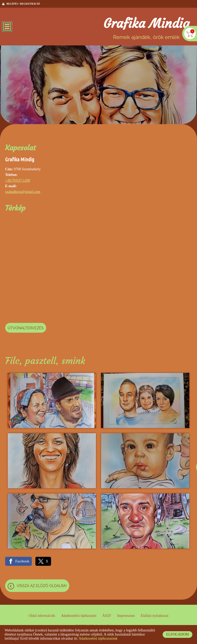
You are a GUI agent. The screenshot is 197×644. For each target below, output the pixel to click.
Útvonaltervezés (26, 328)
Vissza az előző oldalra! (42, 586)
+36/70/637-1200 (18, 180)
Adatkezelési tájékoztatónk (98, 638)
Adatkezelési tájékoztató (79, 616)
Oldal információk (42, 616)
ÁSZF (107, 616)
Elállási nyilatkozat (155, 616)
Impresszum (126, 616)
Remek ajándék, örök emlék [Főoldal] (146, 28)
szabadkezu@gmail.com (23, 192)
